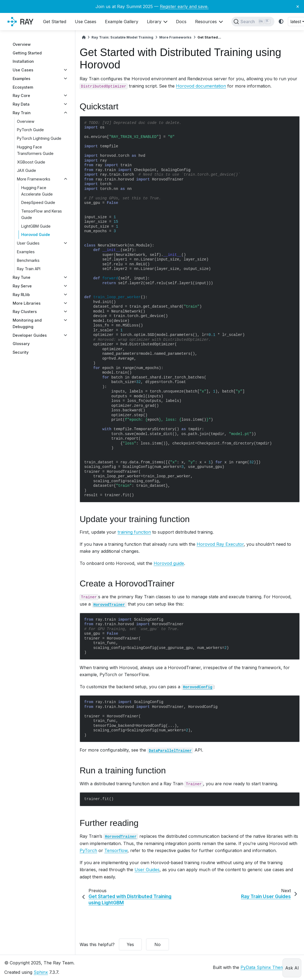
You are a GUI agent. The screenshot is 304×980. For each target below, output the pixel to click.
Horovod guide (169, 563)
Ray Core (21, 95)
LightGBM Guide (36, 226)
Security (21, 352)
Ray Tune (22, 277)
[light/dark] (281, 22)
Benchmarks (28, 260)
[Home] (84, 37)
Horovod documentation (201, 86)
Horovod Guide (36, 234)
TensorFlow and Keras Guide (42, 214)
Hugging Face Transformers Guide (35, 150)
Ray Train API (29, 269)
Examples (22, 79)
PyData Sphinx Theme (264, 967)
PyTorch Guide (30, 130)
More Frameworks (34, 179)
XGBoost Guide (31, 162)
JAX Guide (26, 170)
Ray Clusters (25, 312)
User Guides (28, 243)
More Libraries (27, 303)
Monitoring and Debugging (27, 323)
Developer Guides (30, 335)
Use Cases (23, 70)
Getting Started (27, 53)
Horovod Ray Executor (220, 544)
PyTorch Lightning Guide (39, 138)
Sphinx (41, 972)
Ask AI (292, 968)
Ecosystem (23, 87)
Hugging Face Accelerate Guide (37, 191)
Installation (23, 61)
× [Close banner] (298, 6)
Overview (22, 44)
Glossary (21, 344)
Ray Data (21, 104)
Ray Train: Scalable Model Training (122, 37)
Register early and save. (184, 6)
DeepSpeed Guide (38, 202)
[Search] (253, 22)
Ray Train (22, 113)
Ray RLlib (21, 295)
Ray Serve (22, 286)
